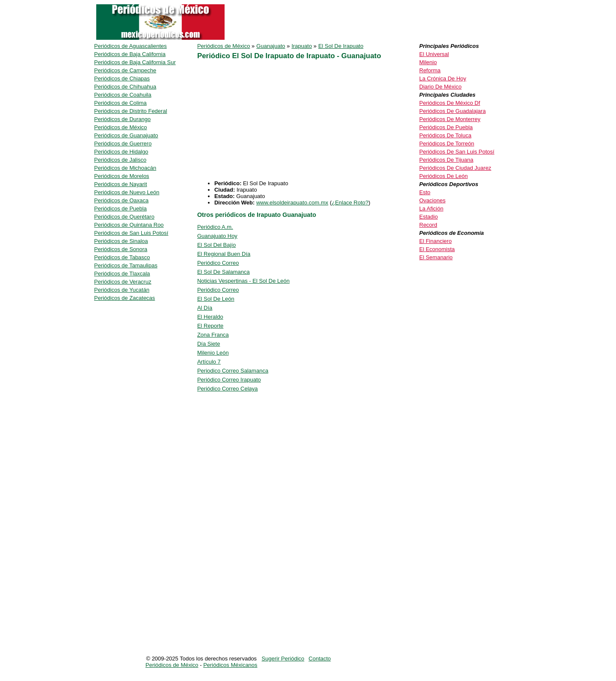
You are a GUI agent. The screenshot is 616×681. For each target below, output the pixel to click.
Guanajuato (271, 46)
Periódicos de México (224, 46)
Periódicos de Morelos (122, 176)
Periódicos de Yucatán (122, 290)
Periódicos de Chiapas (122, 78)
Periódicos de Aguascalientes (130, 46)
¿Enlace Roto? (350, 203)
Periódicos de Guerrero (123, 144)
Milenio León (213, 353)
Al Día (205, 308)
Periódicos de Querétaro (124, 217)
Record (428, 225)
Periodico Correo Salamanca (233, 371)
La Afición (431, 209)
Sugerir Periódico (283, 659)
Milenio (428, 62)
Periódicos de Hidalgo (121, 152)
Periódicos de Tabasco (122, 257)
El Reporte (210, 326)
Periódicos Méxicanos (230, 665)
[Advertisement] (306, 120)
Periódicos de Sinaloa (121, 241)
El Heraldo (210, 317)
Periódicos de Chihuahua (125, 87)
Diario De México (440, 87)
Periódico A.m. (215, 227)
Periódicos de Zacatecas (124, 298)
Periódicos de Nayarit (121, 184)
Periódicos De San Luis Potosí (457, 152)
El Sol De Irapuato (341, 46)
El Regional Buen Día (224, 254)
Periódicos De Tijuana (446, 160)
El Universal (434, 54)
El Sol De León (216, 299)
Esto (425, 192)
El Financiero (435, 241)
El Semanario (436, 257)
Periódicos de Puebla (120, 209)
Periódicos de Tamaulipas (126, 265)
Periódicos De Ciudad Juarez (455, 168)
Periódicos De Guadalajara (452, 111)
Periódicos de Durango (122, 119)
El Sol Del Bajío (216, 245)
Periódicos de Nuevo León (127, 192)
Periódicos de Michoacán (125, 168)
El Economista (437, 249)
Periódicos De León (443, 176)
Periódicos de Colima (120, 103)
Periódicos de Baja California (130, 54)
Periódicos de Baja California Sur (135, 62)
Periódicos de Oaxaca (121, 200)
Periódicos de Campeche (125, 70)
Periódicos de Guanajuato (126, 135)
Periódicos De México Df (450, 103)
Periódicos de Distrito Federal (131, 111)
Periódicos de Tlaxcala (122, 274)
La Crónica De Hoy (443, 78)
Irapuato (302, 46)
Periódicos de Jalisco (120, 160)
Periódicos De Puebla (446, 127)
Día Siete (209, 344)
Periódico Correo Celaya (228, 389)
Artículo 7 (209, 362)
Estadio (428, 217)
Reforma (430, 70)
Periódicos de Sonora (121, 249)
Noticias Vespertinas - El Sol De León (243, 281)
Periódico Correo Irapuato (229, 380)
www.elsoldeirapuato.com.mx (292, 203)
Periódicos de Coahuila (123, 95)
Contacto (320, 659)
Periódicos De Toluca (445, 135)
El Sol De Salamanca (224, 272)
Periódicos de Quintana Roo (129, 225)
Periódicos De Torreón (447, 144)
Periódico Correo (218, 263)
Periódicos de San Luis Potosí (131, 233)
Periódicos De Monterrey (450, 119)
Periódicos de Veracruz (123, 282)
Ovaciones (432, 200)
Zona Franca (213, 335)
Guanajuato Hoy (217, 236)
